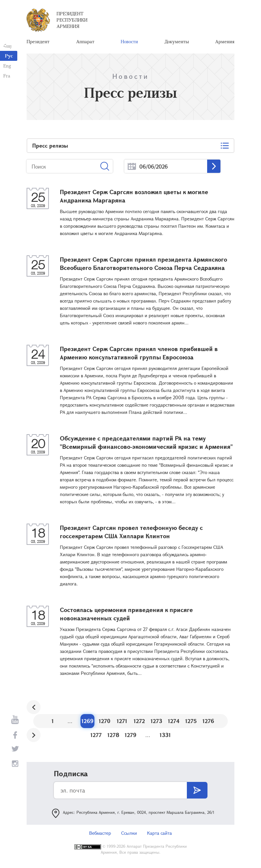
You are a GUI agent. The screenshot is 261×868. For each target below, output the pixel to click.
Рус (9, 56)
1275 (191, 721)
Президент (38, 41)
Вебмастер (100, 833)
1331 (165, 735)
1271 (122, 721)
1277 (96, 735)
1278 (113, 735)
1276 (208, 721)
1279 (130, 735)
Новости (129, 41)
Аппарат (85, 41)
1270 (105, 721)
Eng (7, 66)
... (132, 166)
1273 (156, 721)
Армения (225, 41)
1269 (87, 721)
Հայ (7, 46)
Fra (7, 76)
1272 (139, 721)
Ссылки (129, 833)
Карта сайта (159, 833)
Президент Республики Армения (72, 20)
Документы (177, 41)
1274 (174, 721)
